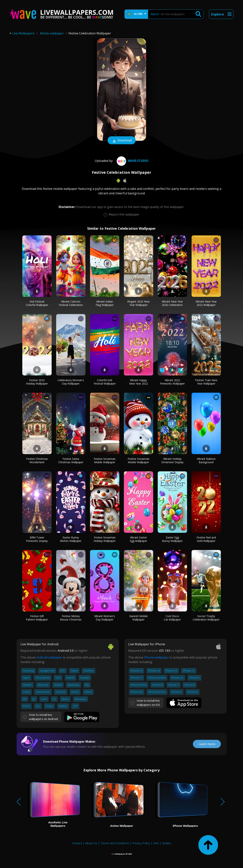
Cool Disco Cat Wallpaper (172, 618)
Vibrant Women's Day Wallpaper (105, 618)
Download (122, 141)
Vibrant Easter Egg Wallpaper (138, 539)
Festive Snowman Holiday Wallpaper (105, 539)
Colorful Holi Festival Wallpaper (105, 382)
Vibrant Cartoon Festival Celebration (71, 303)
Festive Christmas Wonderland (37, 460)
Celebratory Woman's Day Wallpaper (71, 382)
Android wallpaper (49, 657)
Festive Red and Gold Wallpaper (206, 539)
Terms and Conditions (115, 843)
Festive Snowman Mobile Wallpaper (105, 460)
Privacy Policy (141, 843)
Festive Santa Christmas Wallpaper (71, 460)
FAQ (156, 843)
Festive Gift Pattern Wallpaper (37, 618)
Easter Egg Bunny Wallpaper (172, 539)
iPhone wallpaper (156, 657)
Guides (167, 843)
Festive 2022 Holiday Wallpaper (37, 382)
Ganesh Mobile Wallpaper (139, 618)
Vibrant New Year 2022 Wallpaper (206, 303)
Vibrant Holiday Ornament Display (172, 460)
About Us (91, 843)
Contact (77, 843)
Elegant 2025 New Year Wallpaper (138, 303)
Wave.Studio (132, 161)
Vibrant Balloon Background (206, 460)
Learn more (207, 744)
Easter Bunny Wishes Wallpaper (71, 539)
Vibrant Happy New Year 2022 (139, 382)
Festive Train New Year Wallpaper (206, 382)
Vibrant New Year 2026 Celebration (172, 303)
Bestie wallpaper (52, 33)
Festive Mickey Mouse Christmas (71, 618)
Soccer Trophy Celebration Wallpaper (206, 618)
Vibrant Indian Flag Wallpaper (105, 303)
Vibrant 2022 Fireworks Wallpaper (172, 382)
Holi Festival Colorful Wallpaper (37, 303)
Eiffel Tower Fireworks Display (37, 539)
